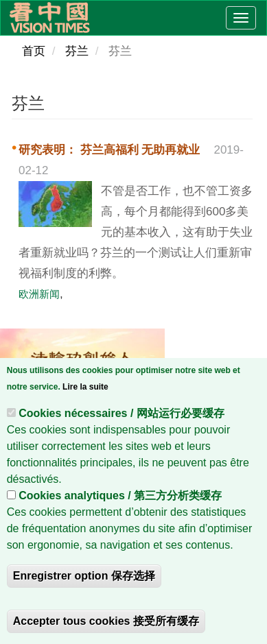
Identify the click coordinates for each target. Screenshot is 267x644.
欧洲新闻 (39, 294)
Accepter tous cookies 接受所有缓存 (106, 624)
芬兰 (77, 51)
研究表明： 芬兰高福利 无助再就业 (109, 150)
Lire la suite (85, 390)
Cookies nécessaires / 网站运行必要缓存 (121, 417)
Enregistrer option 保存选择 (84, 579)
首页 (34, 51)
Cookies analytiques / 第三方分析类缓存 (120, 499)
